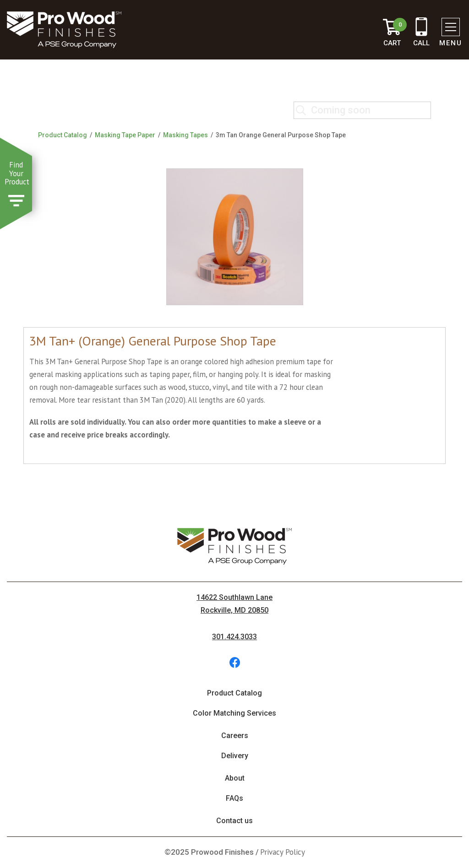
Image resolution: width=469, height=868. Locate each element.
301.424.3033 (234, 637)
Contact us (234, 821)
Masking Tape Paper (125, 135)
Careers (235, 736)
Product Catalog (63, 135)
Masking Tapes (185, 135)
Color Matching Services (234, 713)
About (235, 778)
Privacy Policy (283, 852)
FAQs (234, 798)
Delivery (235, 756)
